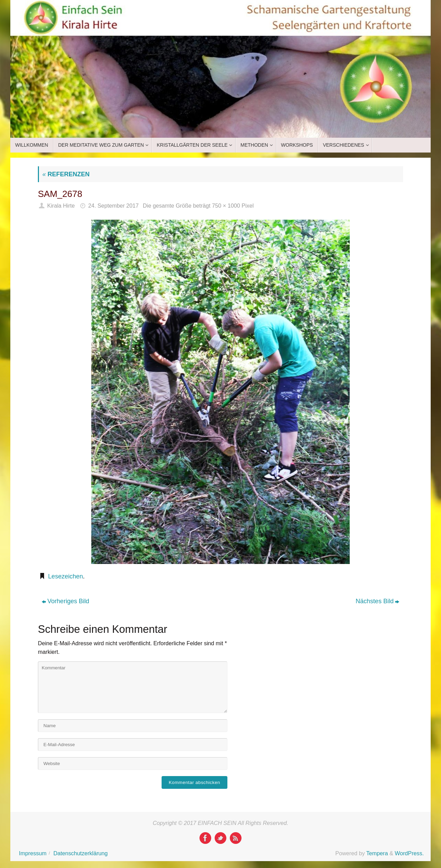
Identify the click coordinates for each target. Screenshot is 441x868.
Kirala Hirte (61, 206)
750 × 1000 (226, 206)
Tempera (377, 853)
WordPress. (409, 853)
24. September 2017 (114, 206)
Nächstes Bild (377, 601)
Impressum (33, 853)
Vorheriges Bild (65, 601)
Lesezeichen (66, 576)
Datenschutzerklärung (80, 853)
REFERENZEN (66, 174)
